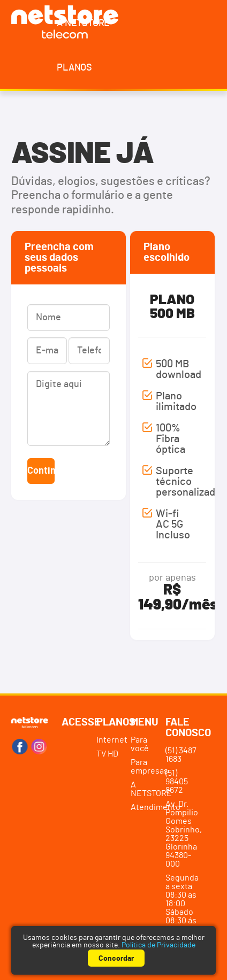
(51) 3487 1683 (181, 755)
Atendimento (146, 807)
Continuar (41, 471)
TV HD (107, 754)
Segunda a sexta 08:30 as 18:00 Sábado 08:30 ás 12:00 (182, 904)
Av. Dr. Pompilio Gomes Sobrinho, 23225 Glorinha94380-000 (183, 834)
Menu (145, 722)
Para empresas (146, 767)
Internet (112, 740)
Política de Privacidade (158, 945)
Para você (140, 744)
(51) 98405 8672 (177, 782)
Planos (74, 68)
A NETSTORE (83, 24)
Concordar (116, 959)
